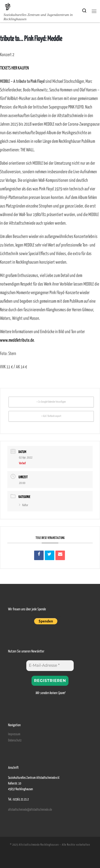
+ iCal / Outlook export (51, 416)
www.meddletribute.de (17, 340)
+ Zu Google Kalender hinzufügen (51, 402)
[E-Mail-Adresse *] (50, 666)
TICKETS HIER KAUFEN (14, 68)
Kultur (24, 505)
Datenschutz (15, 740)
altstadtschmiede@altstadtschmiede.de (30, 810)
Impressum (14, 734)
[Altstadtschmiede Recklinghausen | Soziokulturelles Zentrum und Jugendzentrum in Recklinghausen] (8, 6)
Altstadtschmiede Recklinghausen (39, 845)
